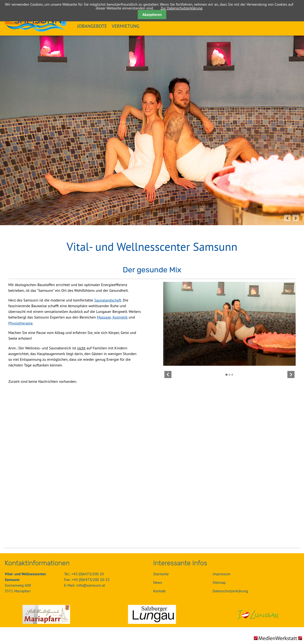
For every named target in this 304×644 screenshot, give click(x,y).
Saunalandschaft (108, 300)
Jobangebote (92, 26)
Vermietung (126, 26)
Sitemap (219, 582)
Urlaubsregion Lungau (258, 614)
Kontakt (159, 591)
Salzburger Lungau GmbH (152, 614)
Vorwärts (291, 375)
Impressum (221, 574)
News (158, 582)
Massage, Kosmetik (112, 317)
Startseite (161, 574)
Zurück (168, 375)
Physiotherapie (21, 323)
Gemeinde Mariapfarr (46, 614)
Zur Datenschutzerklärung (181, 8)
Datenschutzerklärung (230, 591)
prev (287, 218)
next (296, 218)
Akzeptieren (152, 14)
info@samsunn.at (91, 585)
